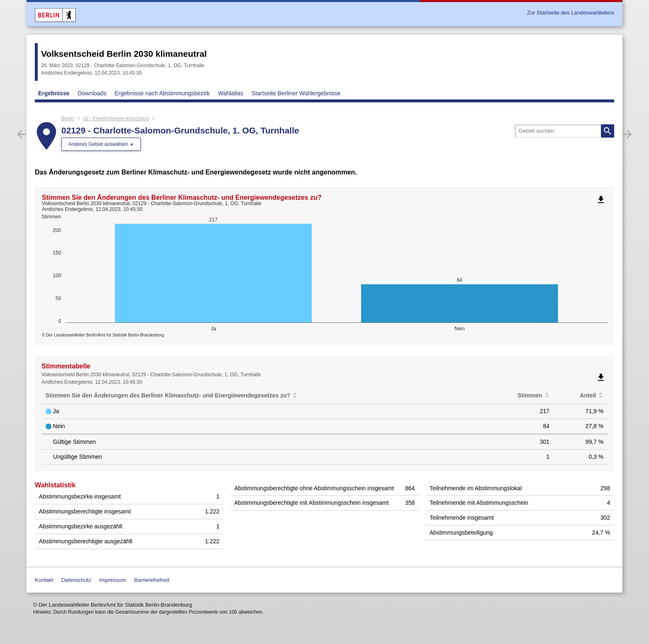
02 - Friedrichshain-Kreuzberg (116, 119)
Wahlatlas (231, 93)
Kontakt (44, 580)
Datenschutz (76, 580)
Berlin (68, 119)
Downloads (92, 93)
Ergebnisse (54, 93)
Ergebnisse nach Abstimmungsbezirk (162, 93)
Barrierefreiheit (152, 580)
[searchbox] (564, 131)
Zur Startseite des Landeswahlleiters (571, 13)
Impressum (113, 580)
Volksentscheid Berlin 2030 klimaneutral (124, 54)
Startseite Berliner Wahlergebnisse (296, 93)
